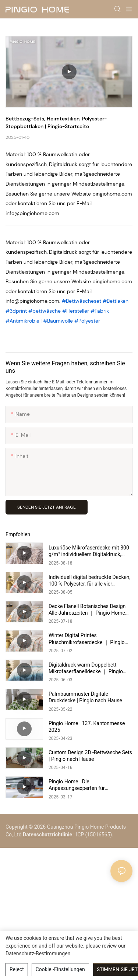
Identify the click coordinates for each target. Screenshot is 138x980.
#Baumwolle (59, 321)
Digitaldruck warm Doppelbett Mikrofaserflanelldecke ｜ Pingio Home (86, 668)
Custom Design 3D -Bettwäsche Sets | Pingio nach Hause (90, 756)
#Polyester (87, 321)
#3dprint (17, 311)
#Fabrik (100, 311)
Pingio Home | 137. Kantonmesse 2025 (87, 727)
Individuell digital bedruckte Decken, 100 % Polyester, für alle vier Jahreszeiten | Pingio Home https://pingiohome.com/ (89, 581)
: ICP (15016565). (93, 835)
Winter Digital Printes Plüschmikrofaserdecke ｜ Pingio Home (87, 639)
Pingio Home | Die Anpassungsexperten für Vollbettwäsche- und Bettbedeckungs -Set (77, 785)
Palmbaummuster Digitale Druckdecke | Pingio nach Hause (85, 697)
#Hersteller (76, 311)
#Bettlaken (116, 301)
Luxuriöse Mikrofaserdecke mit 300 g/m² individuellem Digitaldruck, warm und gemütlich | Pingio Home (89, 551)
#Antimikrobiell (24, 321)
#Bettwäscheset (82, 301)
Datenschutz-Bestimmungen (38, 953)
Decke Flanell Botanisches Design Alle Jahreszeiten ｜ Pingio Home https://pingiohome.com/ (87, 610)
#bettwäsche (45, 311)
